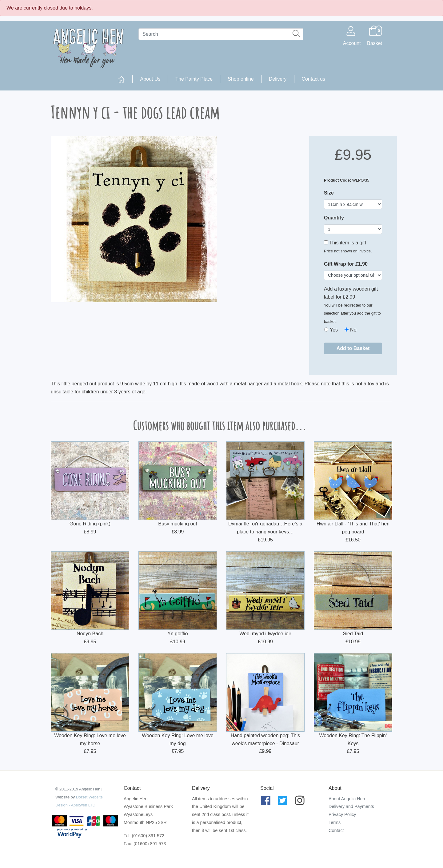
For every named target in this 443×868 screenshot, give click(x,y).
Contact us (313, 79)
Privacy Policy (342, 814)
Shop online (241, 79)
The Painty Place (194, 79)
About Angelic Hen (347, 799)
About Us (150, 79)
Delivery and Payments (351, 806)
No (353, 330)
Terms (335, 822)
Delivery (278, 79)
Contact (336, 830)
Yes (334, 330)
